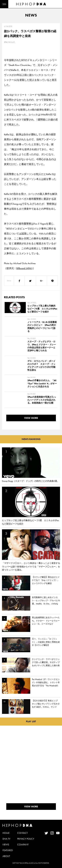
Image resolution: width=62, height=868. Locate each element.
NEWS (6, 845)
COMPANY (23, 845)
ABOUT (6, 856)
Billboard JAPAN (24, 268)
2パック (12, 42)
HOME (6, 833)
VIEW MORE (31, 418)
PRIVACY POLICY (26, 839)
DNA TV (6, 839)
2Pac (6, 42)
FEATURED (8, 850)
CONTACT (22, 833)
